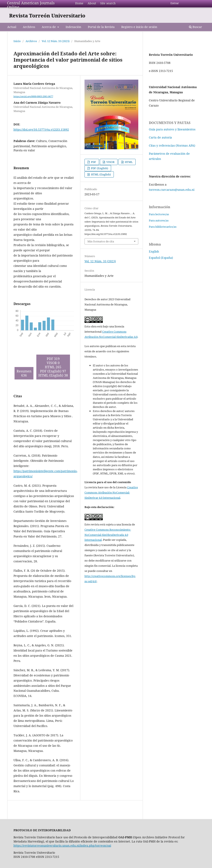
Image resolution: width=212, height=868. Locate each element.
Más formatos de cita (101, 241)
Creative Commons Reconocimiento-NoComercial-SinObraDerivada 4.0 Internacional (108, 535)
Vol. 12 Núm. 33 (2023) (56, 41)
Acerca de (49, 27)
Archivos (29, 27)
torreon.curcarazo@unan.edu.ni (172, 190)
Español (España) (161, 258)
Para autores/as (159, 220)
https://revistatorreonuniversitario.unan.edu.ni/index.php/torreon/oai (62, 846)
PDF (93, 162)
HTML (128, 162)
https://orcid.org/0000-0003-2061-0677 (33, 96)
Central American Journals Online (31, 5)
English (154, 251)
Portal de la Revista (101, 27)
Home (79, 3)
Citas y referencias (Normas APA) (172, 145)
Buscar (195, 27)
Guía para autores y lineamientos (172, 129)
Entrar (175, 3)
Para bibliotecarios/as (163, 227)
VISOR (110, 162)
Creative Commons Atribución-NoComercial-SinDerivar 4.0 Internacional (111, 492)
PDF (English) (99, 168)
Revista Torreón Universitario (47, 15)
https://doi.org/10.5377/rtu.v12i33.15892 (41, 129)
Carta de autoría (160, 137)
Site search (108, 3)
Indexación (73, 27)
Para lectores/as (159, 214)
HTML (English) (101, 174)
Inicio (17, 41)
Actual (12, 27)
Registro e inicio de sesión (139, 27)
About (92, 3)
